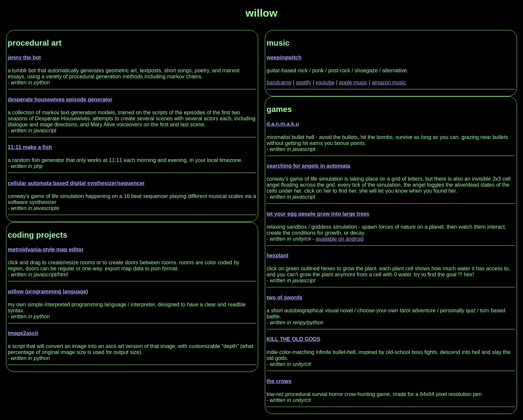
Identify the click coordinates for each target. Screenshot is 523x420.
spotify (304, 82)
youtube (325, 82)
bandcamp (279, 82)
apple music (353, 82)
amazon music (389, 82)
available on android (340, 239)
